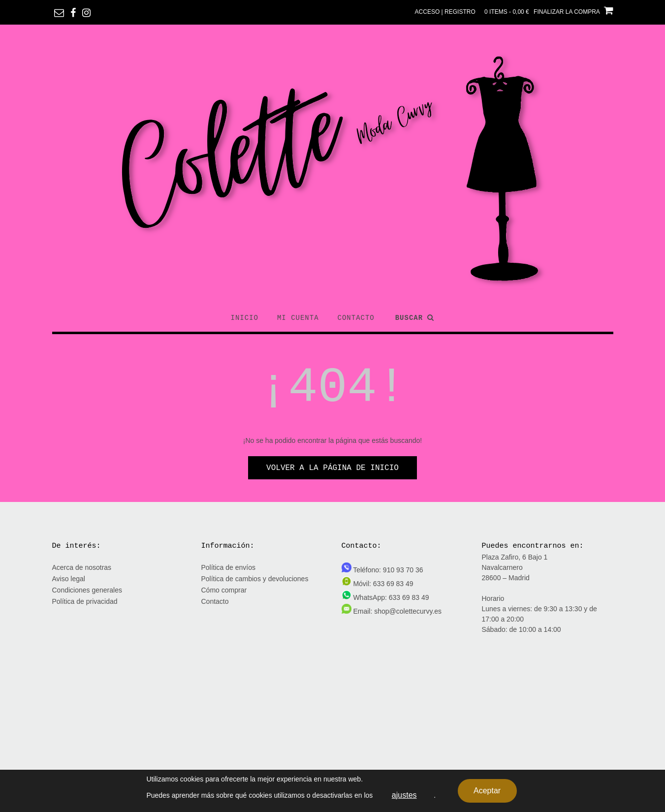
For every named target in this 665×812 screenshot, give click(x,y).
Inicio (245, 318)
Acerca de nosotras (82, 567)
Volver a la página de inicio (332, 468)
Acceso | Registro (445, 12)
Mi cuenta (298, 318)
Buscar (415, 318)
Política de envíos (229, 567)
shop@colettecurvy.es (408, 611)
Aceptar (487, 791)
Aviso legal (69, 579)
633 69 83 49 (393, 584)
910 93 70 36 (403, 570)
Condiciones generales (87, 590)
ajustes (404, 795)
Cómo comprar (224, 590)
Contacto (356, 318)
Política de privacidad (85, 601)
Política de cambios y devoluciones (255, 579)
